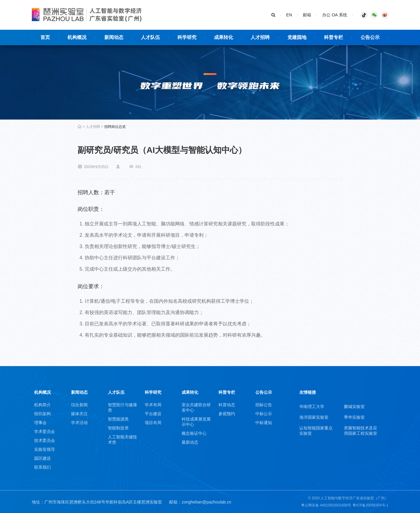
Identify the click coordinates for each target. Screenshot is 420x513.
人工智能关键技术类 (122, 440)
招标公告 (264, 405)
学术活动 (79, 423)
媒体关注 (79, 414)
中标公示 (264, 414)
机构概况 (43, 392)
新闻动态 (79, 392)
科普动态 (227, 405)
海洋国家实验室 (314, 417)
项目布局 (153, 423)
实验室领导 (45, 449)
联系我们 (43, 467)
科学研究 (153, 392)
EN (289, 15)
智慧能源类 (118, 419)
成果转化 (190, 392)
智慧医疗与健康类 (122, 407)
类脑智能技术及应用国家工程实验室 (361, 431)
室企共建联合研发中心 (196, 407)
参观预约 (227, 414)
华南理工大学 (312, 407)
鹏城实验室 (354, 407)
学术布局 (153, 405)
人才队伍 (116, 392)
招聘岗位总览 (115, 127)
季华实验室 (354, 417)
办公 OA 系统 (335, 15)
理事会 (40, 423)
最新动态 (190, 442)
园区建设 (43, 458)
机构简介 (43, 405)
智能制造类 (118, 428)
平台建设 (153, 414)
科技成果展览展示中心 (196, 422)
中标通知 (264, 423)
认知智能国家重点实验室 (316, 431)
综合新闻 (79, 405)
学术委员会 (45, 432)
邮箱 (307, 15)
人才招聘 (93, 127)
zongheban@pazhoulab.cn (206, 502)
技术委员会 (45, 440)
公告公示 (264, 392)
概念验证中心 (194, 433)
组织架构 (43, 414)
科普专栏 (227, 392)
